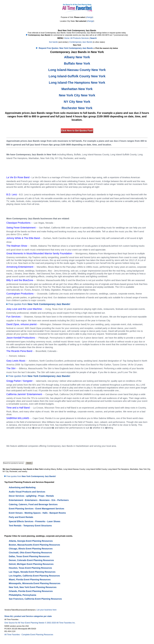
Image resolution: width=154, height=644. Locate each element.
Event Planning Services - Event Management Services (37, 509)
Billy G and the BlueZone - (21, 280)
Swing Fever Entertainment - (22, 228)
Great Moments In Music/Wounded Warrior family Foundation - (40, 253)
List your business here (47, 610)
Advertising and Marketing (22, 487)
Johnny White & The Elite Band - (24, 238)
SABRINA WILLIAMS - (19, 418)
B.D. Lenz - (13, 194)
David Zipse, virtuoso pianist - (23, 324)
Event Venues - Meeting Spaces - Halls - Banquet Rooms (37, 513)
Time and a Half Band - (19, 408)
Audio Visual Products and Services (27, 492)
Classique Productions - (19, 223)
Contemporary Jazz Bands (81, 42)
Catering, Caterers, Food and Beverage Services (33, 504)
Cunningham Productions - (21, 294)
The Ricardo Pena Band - (20, 351)
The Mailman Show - (18, 246)
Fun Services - (15, 317)
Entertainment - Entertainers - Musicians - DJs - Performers (39, 500)
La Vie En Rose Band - (19, 177)
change (89, 17)
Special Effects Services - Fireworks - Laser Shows (35, 521)
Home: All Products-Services (77, 38)
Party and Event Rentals (21, 517)
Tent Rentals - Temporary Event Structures (30, 526)
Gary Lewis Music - (17, 361)
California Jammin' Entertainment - (25, 394)
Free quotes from (38, 304)
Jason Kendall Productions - (22, 338)
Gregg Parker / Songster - (21, 381)
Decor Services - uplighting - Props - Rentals (31, 496)
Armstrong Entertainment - (21, 267)
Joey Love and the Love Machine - (25, 309)
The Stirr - (12, 368)
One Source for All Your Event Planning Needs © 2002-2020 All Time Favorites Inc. (40, 623)
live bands (53, 42)
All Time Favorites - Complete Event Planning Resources (29, 635)
